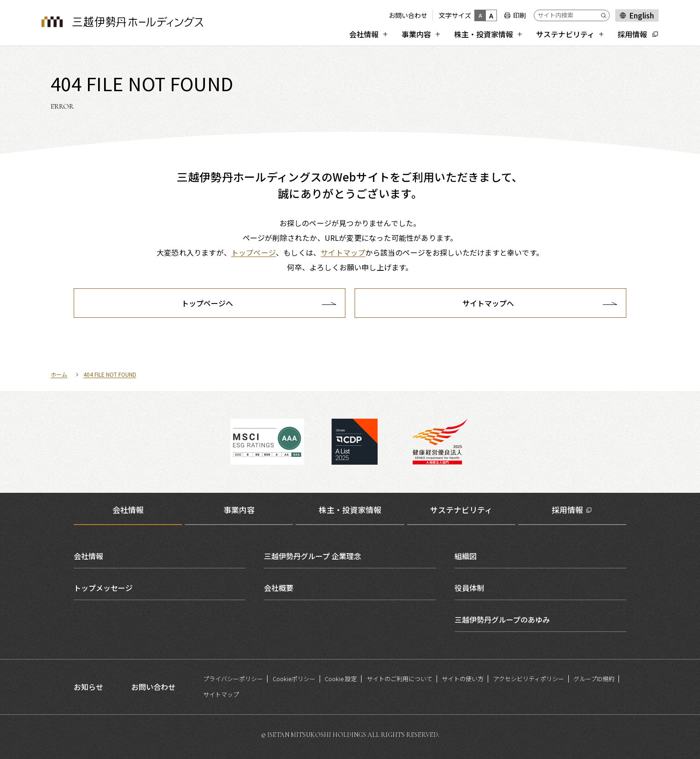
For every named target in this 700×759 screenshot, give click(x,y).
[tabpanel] (350, 588)
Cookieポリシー (294, 679)
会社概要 (279, 588)
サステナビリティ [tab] (461, 510)
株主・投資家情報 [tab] (350, 510)
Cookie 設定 (341, 679)
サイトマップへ (488, 303)
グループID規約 (594, 679)
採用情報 (567, 510)
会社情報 (88, 556)
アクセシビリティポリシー (529, 679)
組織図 (466, 556)
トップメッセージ (103, 588)
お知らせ (88, 687)
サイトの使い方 (463, 679)
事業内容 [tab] (239, 510)
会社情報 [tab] (128, 510)
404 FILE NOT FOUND (110, 374)
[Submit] (605, 15)
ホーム (59, 374)
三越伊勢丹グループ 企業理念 (312, 556)
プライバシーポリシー (233, 679)
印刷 (519, 15)
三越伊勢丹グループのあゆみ (502, 619)
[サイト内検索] (572, 15)
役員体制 (469, 588)
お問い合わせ (408, 15)
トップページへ (207, 303)
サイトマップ (221, 694)
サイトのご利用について (400, 679)
